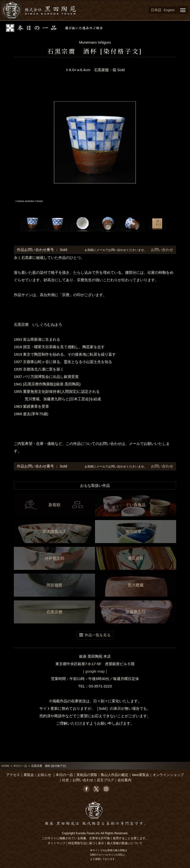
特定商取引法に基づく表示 (86, 843)
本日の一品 (20, 766)
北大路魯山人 (54, 532)
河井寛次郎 (54, 558)
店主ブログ (105, 780)
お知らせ (44, 775)
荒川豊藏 (136, 585)
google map (95, 671)
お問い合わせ (162, 250)
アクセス (13, 775)
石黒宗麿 (54, 612)
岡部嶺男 (54, 585)
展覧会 (29, 775)
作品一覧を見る (98, 635)
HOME (5, 766)
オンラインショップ (168, 775)
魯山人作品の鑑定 (115, 775)
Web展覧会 (141, 775)
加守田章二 (136, 532)
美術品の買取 (87, 775)
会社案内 (124, 780)
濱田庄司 (136, 558)
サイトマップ (56, 843)
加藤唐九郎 (136, 612)
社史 (66, 780)
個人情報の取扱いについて (125, 843)
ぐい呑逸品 (136, 505)
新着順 (54, 505)
